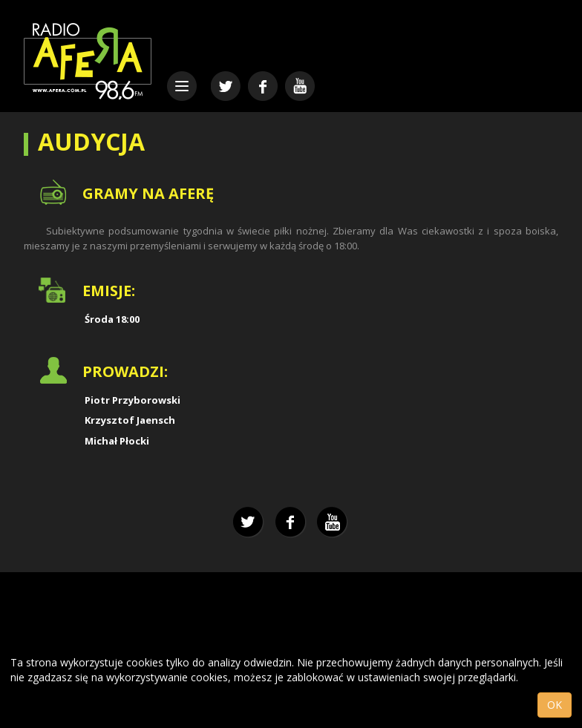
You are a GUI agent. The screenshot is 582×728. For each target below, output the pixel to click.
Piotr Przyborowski (133, 400)
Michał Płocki (117, 441)
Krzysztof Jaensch (130, 420)
